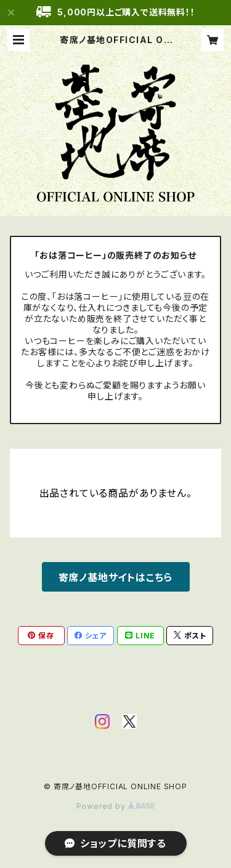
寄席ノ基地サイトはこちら (116, 577)
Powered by (116, 806)
